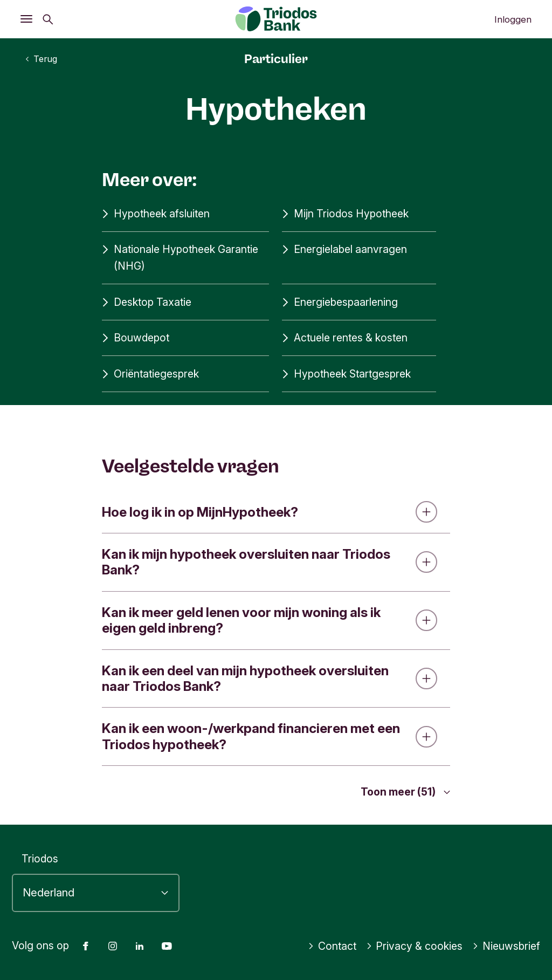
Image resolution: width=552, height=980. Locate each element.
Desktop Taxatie (147, 302)
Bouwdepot (136, 338)
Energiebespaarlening (340, 302)
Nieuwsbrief (506, 946)
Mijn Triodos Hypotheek (345, 214)
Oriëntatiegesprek (150, 374)
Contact (332, 946)
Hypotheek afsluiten (156, 214)
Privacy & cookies (415, 946)
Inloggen (513, 19)
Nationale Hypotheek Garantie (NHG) (180, 257)
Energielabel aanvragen (344, 249)
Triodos (40, 859)
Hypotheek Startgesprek (346, 374)
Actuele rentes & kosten (345, 338)
